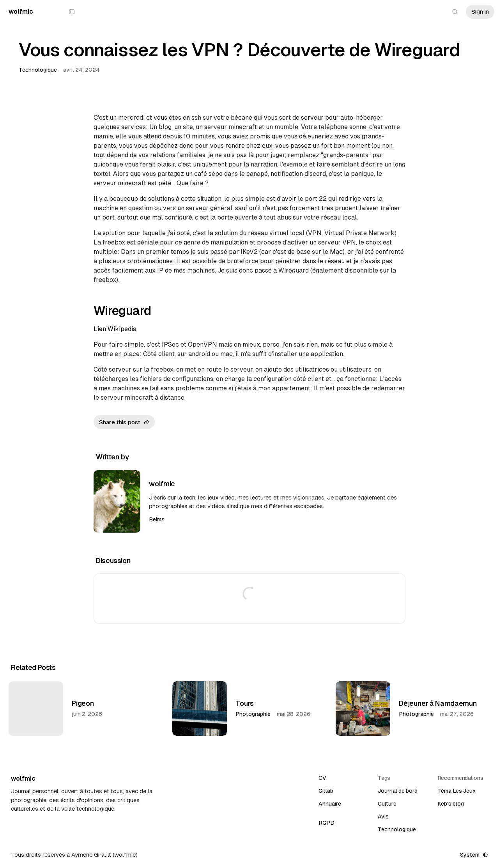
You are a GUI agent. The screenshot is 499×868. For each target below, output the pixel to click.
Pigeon (83, 703)
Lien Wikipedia (115, 329)
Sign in (480, 12)
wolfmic (162, 484)
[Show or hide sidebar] (72, 12)
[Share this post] (124, 422)
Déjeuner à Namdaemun (438, 703)
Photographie (253, 714)
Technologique (38, 70)
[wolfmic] (21, 12)
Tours (244, 703)
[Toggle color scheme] (474, 855)
